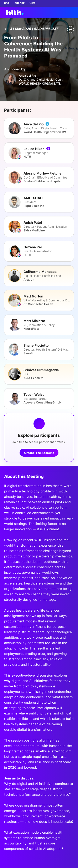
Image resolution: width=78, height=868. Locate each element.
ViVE (32, 3)
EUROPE (20, 3)
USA (7, 3)
